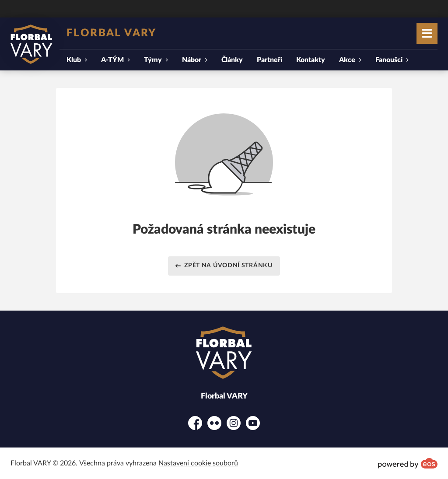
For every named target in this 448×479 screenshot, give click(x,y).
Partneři (269, 60)
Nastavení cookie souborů (198, 463)
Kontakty (311, 60)
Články (232, 60)
